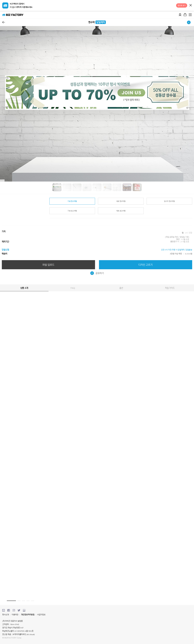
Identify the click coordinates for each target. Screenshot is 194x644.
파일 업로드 (48, 265)
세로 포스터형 (121, 211)
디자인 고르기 (145, 265)
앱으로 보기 (182, 5)
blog (24, 610)
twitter (19, 610)
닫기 (191, 5)
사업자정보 (41, 615)
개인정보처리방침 (28, 615)
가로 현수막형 (72, 201)
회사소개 (6, 615)
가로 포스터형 (72, 211)
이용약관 (15, 615)
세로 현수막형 (121, 201)
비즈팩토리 (13, 15)
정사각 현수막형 (169, 201)
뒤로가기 (4, 22)
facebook (9, 610)
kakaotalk (3, 610)
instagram (14, 610)
